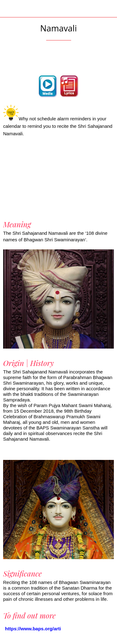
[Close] (9, 9)
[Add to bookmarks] (59, 59)
